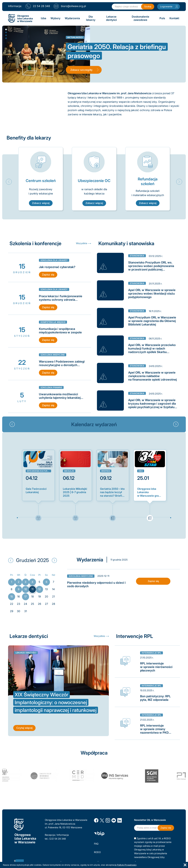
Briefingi (106, 471)
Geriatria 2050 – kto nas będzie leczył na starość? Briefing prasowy (113, 492)
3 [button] (6, 35)
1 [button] (6, 29)
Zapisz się (48, 275)
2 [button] (6, 32)
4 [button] (6, 38)
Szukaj (148, 7)
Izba (141, 471)
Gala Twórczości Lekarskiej (36, 490)
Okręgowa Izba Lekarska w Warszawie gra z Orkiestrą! (148, 492)
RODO (97, 852)
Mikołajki (69, 471)
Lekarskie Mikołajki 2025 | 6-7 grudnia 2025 (75, 492)
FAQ (96, 844)
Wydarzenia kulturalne (39, 471)
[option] (41, 179)
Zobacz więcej (41, 203)
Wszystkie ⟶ (83, 243)
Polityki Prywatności (127, 865)
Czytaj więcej (24, 728)
